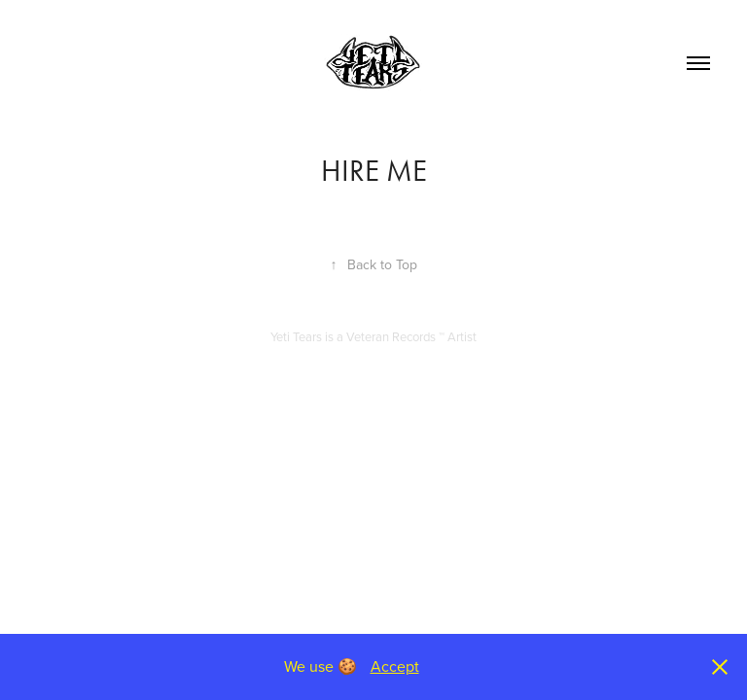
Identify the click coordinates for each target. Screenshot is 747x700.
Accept (395, 666)
